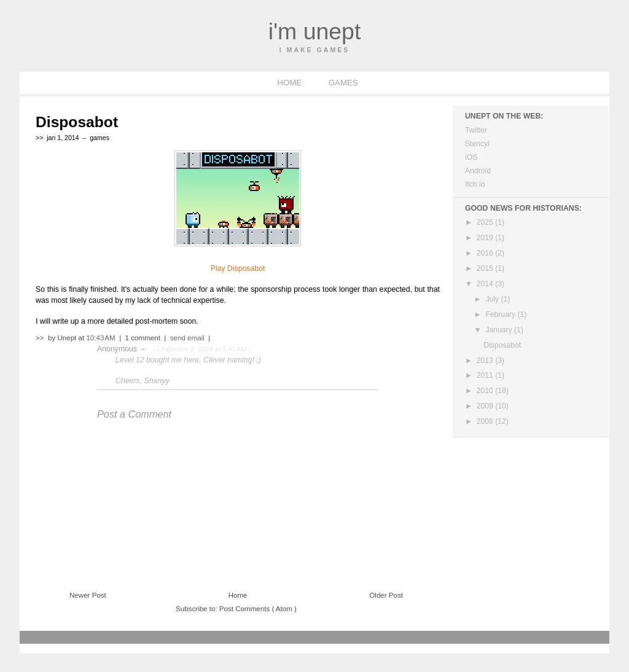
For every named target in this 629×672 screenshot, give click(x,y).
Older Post (386, 595)
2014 (486, 284)
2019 (486, 238)
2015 (486, 268)
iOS (471, 157)
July (493, 299)
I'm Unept (315, 31)
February (501, 315)
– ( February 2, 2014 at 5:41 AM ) (201, 349)
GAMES (343, 83)
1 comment (144, 338)
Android (478, 171)
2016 (486, 253)
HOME (290, 83)
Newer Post (88, 595)
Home (238, 595)
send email (187, 338)
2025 (486, 222)
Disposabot (77, 122)
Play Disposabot (238, 268)
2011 (486, 375)
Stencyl (477, 144)
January (500, 330)
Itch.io (475, 184)
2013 (486, 361)
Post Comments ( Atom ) (258, 609)
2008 (486, 421)
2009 (486, 406)
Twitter (476, 130)
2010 (486, 391)
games (100, 138)
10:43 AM (102, 338)
